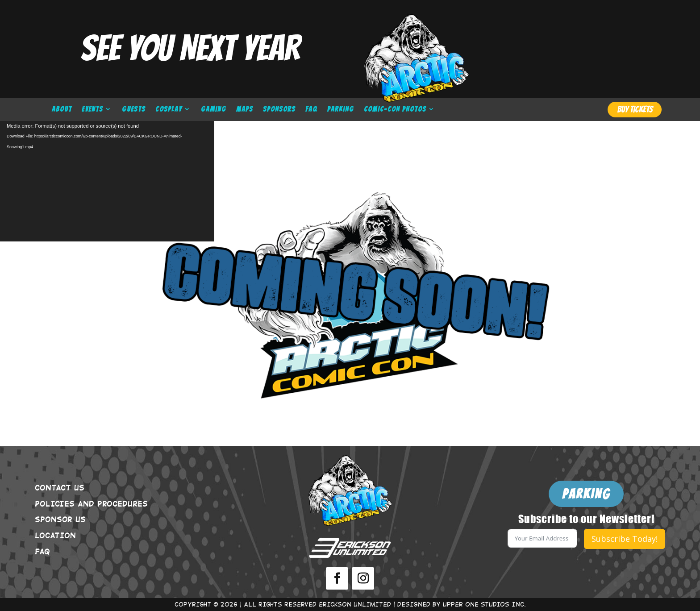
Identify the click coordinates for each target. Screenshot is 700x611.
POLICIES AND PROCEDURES (91, 503)
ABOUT (62, 109)
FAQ (311, 109)
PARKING (341, 109)
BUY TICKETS (635, 109)
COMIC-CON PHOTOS (395, 109)
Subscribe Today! (625, 539)
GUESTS (134, 109)
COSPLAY (169, 109)
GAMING (214, 109)
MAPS (245, 109)
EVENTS (92, 109)
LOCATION (55, 535)
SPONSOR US (60, 519)
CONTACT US (60, 487)
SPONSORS (279, 109)
